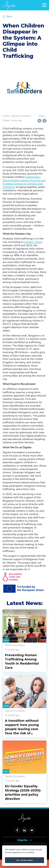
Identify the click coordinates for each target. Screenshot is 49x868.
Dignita (25, 840)
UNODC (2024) (33, 242)
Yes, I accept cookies (25, 860)
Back (7, 16)
